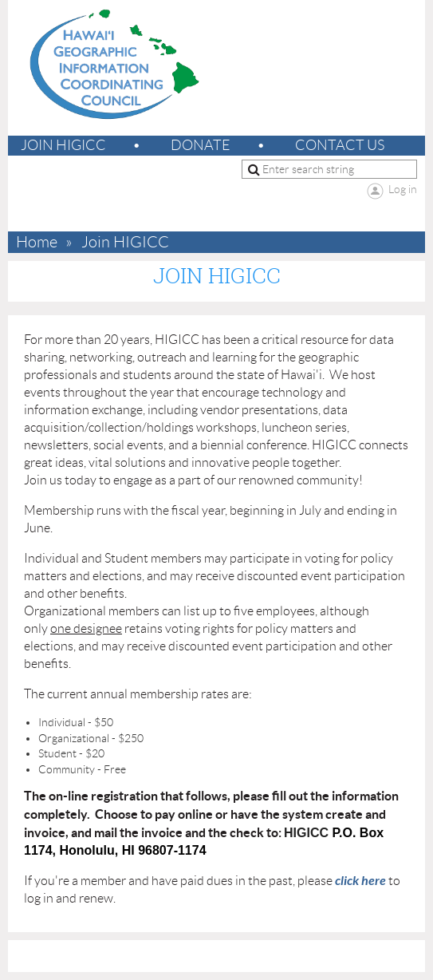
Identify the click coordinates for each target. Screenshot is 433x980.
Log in (403, 189)
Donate (201, 145)
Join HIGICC (63, 145)
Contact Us (340, 145)
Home (37, 242)
